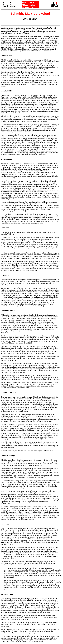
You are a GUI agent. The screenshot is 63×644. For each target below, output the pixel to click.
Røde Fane (27, 23)
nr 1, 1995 (33, 23)
